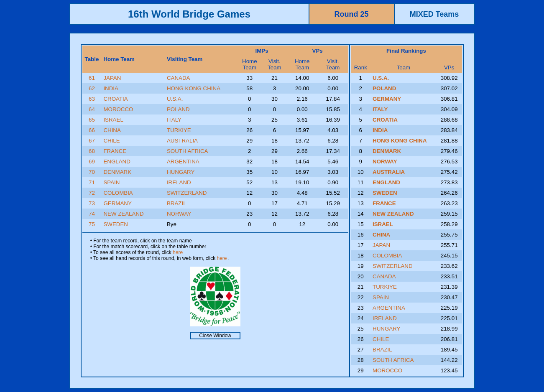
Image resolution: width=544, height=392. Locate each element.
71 (92, 182)
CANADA (179, 78)
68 (92, 151)
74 (92, 214)
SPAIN (111, 182)
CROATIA (115, 99)
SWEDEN (116, 224)
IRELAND (179, 182)
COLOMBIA (118, 193)
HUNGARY (181, 172)
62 (92, 88)
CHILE (111, 141)
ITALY (174, 120)
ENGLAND (117, 162)
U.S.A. (175, 99)
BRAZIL (177, 203)
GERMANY (117, 203)
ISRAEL (113, 120)
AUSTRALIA (182, 141)
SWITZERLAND (187, 193)
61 (92, 78)
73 (92, 203)
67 (92, 141)
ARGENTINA (183, 162)
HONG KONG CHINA (194, 88)
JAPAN (112, 78)
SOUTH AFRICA (188, 151)
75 (92, 224)
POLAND (178, 109)
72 (92, 193)
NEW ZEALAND (123, 214)
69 (92, 162)
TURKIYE (179, 130)
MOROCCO (118, 109)
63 (92, 99)
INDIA (111, 88)
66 (92, 130)
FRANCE (115, 151)
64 (92, 109)
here (178, 252)
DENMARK (117, 172)
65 (92, 120)
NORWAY (179, 214)
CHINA (112, 130)
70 (92, 172)
